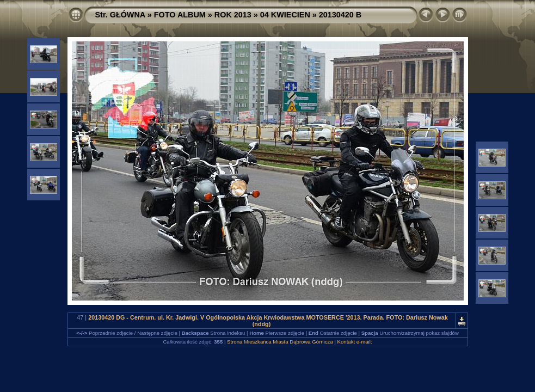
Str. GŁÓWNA (120, 15)
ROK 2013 (233, 15)
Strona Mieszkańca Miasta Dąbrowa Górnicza (280, 342)
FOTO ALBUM (180, 15)
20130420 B (340, 15)
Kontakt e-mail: (355, 342)
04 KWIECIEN (285, 15)
